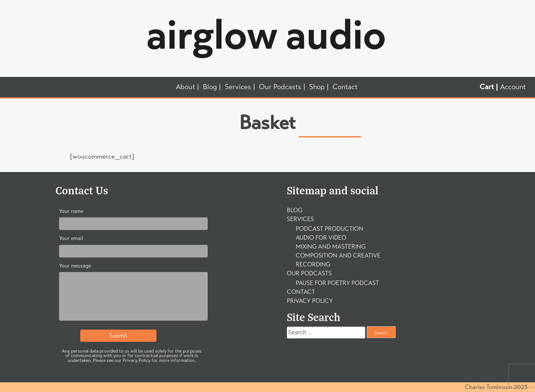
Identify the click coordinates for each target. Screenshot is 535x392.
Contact (345, 87)
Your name (133, 218)
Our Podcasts (280, 87)
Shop (317, 87)
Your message (133, 293)
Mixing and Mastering (331, 247)
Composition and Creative (338, 255)
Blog (210, 87)
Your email (133, 245)
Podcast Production (330, 229)
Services (238, 87)
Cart (487, 87)
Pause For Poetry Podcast (337, 283)
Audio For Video (321, 238)
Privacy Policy (310, 301)
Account (513, 87)
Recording (313, 264)
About (185, 87)
